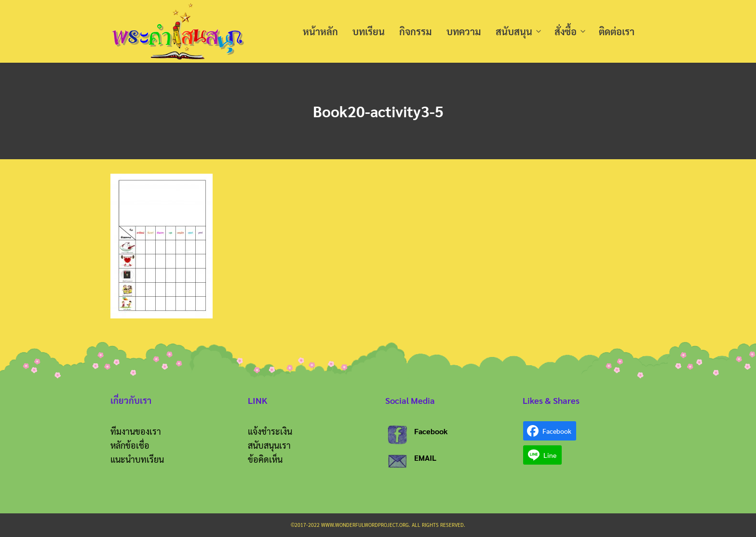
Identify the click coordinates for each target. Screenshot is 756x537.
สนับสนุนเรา (269, 445)
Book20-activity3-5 (378, 111)
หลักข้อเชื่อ (130, 445)
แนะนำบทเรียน (137, 459)
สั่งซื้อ (566, 31)
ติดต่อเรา (617, 31)
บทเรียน (369, 31)
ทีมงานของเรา (136, 431)
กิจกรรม (416, 31)
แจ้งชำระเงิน (270, 431)
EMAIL (425, 458)
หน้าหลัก (320, 31)
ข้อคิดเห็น (265, 459)
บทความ (464, 31)
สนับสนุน (514, 31)
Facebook (431, 431)
